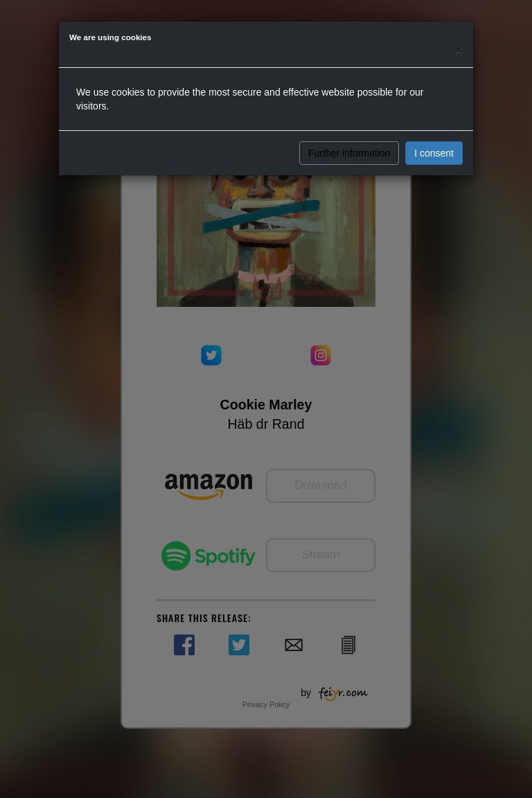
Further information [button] (349, 153)
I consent (434, 153)
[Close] (459, 50)
